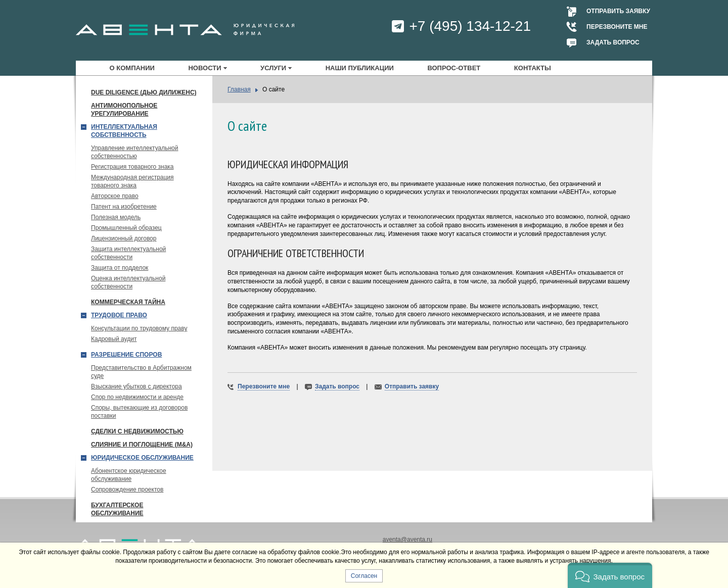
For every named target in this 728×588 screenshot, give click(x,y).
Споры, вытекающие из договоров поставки (139, 412)
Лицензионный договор (124, 238)
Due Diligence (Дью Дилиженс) (144, 92)
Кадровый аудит (114, 339)
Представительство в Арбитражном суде (141, 372)
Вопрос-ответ (454, 68)
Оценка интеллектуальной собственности (128, 282)
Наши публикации (360, 68)
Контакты (533, 68)
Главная (239, 89)
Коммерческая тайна (128, 302)
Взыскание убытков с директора (136, 386)
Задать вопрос (613, 42)
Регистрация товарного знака (132, 167)
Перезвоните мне (617, 27)
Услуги (273, 68)
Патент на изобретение (124, 207)
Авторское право (115, 196)
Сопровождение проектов (127, 489)
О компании (132, 68)
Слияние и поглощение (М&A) (142, 445)
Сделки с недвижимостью (137, 431)
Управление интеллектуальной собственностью (135, 152)
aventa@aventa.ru (407, 540)
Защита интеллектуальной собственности (128, 253)
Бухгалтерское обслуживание (117, 509)
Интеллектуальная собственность (124, 131)
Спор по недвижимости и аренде (137, 397)
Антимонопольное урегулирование (124, 110)
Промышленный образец (126, 228)
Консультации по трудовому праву (139, 328)
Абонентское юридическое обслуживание (129, 475)
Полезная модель (116, 217)
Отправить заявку (618, 11)
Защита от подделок (120, 268)
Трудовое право (119, 315)
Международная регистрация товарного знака (132, 181)
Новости (204, 68)
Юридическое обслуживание (142, 458)
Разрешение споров (126, 355)
